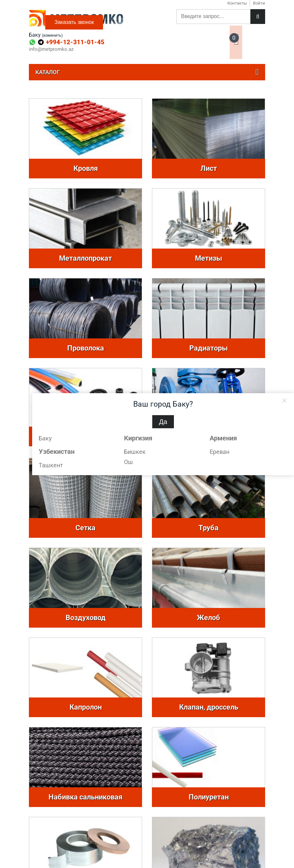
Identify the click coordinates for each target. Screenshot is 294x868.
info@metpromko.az (51, 49)
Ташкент (51, 465)
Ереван (220, 452)
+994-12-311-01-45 (75, 42)
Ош (128, 462)
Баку (45, 438)
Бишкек (135, 452)
